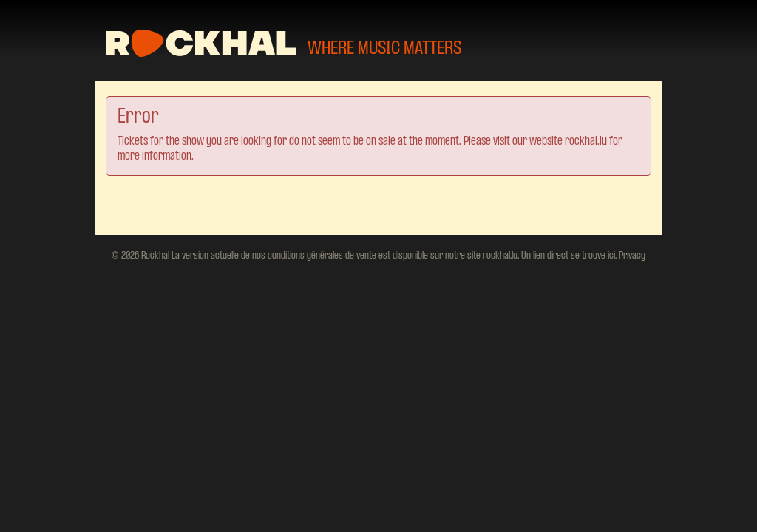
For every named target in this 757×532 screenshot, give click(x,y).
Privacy (631, 256)
